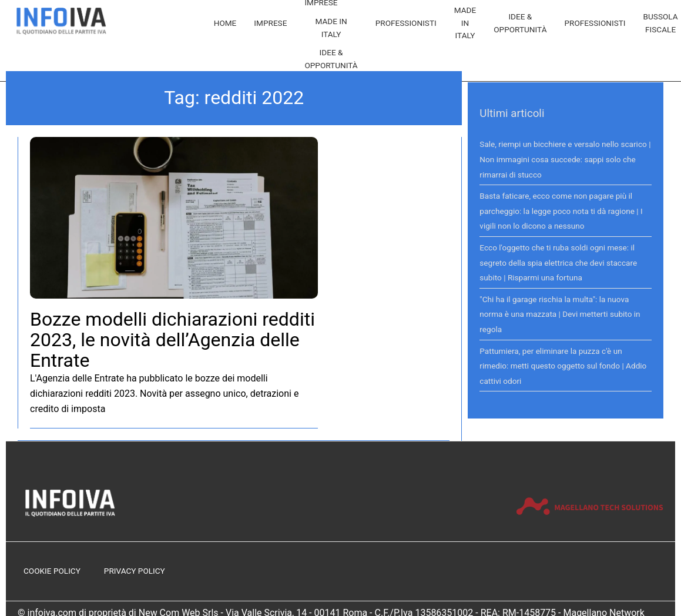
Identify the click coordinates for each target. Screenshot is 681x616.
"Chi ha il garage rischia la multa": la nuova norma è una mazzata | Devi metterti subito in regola (560, 314)
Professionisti (406, 23)
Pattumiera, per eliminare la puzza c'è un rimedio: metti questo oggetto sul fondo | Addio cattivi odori (563, 366)
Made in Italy (331, 28)
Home (225, 23)
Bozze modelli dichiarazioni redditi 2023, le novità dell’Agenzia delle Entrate (172, 340)
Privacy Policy (135, 571)
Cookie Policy (52, 571)
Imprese (270, 23)
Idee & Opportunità (331, 59)
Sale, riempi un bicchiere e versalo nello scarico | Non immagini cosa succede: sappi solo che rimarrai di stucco (565, 159)
